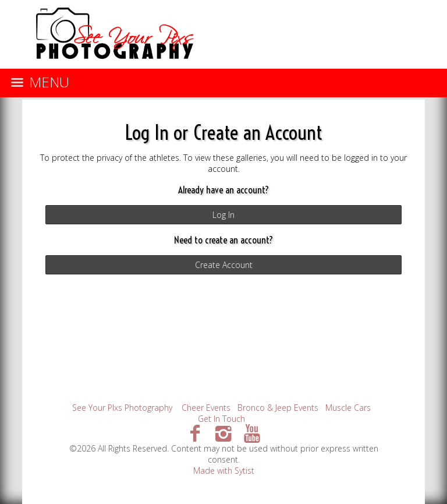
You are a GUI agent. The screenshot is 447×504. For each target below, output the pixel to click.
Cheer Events (206, 408)
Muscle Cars (348, 408)
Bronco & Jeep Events (278, 408)
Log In (223, 215)
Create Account (224, 265)
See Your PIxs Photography (122, 408)
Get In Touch (221, 419)
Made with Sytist (224, 470)
